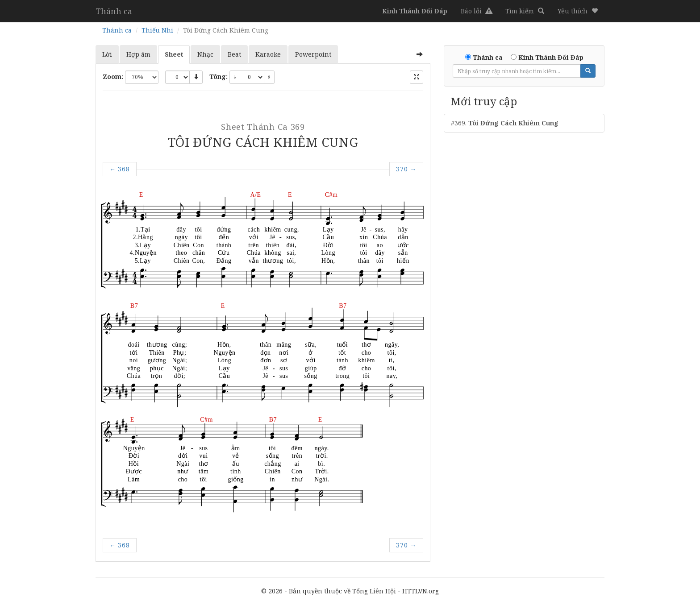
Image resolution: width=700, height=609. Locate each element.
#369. (505, 123)
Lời (107, 54)
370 (406, 169)
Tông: (219, 77)
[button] (578, 11)
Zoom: (113, 77)
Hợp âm (138, 54)
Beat (234, 54)
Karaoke (268, 54)
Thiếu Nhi (157, 30)
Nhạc (205, 54)
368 (120, 169)
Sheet (174, 54)
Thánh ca (114, 11)
